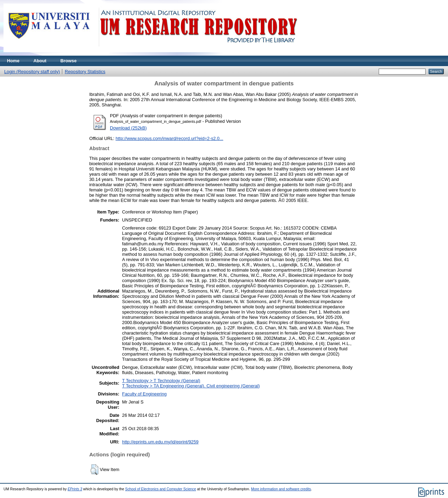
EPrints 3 (75, 489)
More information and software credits (281, 489)
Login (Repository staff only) (32, 72)
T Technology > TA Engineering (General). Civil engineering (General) (191, 386)
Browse (69, 61)
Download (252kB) (128, 128)
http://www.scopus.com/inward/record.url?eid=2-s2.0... (169, 138)
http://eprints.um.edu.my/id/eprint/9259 (160, 442)
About (40, 61)
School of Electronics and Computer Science (161, 489)
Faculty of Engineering (144, 394)
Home (13, 61)
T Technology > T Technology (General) (161, 381)
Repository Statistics (85, 72)
